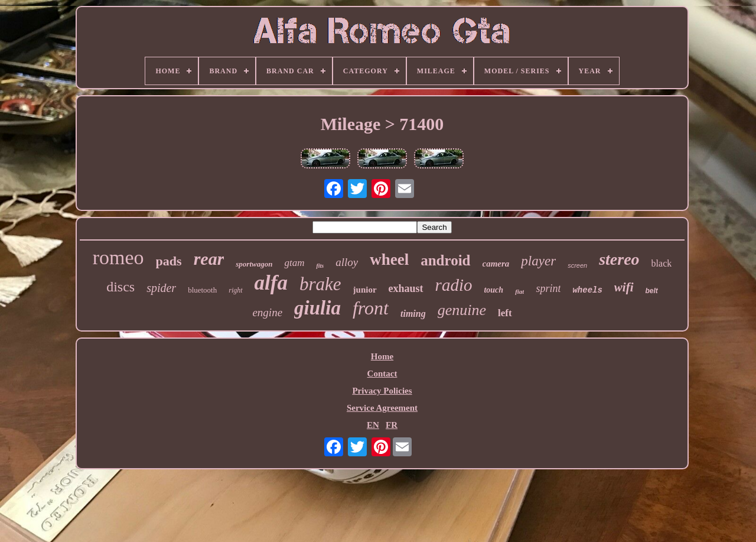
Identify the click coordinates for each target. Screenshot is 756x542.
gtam (294, 263)
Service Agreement (382, 408)
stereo (619, 259)
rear (209, 259)
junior (365, 290)
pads (169, 261)
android (445, 260)
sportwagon (254, 264)
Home (382, 356)
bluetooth (202, 290)
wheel (389, 259)
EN (373, 425)
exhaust (406, 288)
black (662, 263)
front (371, 308)
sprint (548, 288)
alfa (271, 283)
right (235, 290)
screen (577, 265)
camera (496, 264)
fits (320, 266)
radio (454, 285)
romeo (118, 257)
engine (267, 312)
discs (120, 287)
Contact (382, 374)
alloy (347, 262)
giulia (317, 308)
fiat (519, 291)
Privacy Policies (382, 391)
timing (413, 314)
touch (493, 290)
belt (652, 291)
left (505, 313)
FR (392, 425)
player (538, 261)
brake (320, 284)
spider (161, 288)
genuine (462, 310)
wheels (587, 290)
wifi (624, 287)
